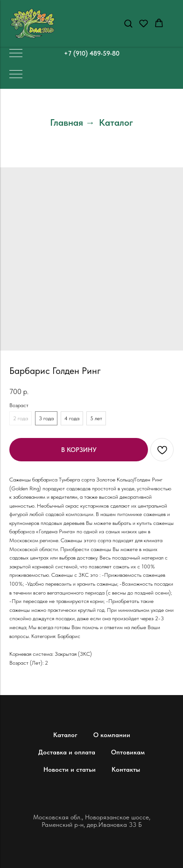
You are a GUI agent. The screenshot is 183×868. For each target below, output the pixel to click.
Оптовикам (128, 752)
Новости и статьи (70, 769)
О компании (112, 735)
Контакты (126, 769)
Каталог (116, 122)
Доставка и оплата (67, 752)
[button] (128, 23)
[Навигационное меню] (16, 54)
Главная (67, 122)
